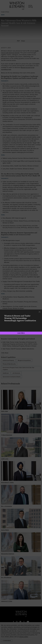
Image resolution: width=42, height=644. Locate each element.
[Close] (40, 312)
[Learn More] (21, 333)
